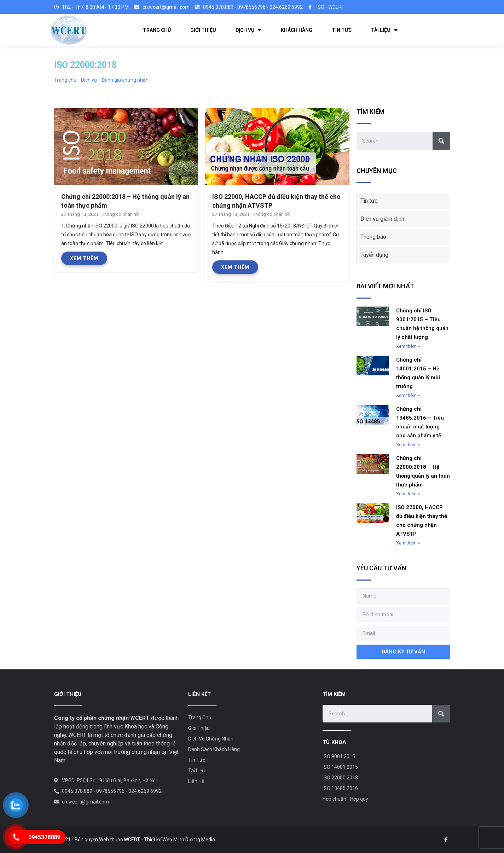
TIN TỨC (342, 30)
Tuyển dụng (374, 255)
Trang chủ (65, 80)
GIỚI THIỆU (203, 30)
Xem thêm (84, 258)
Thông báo (373, 237)
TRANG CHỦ (157, 30)
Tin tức (369, 201)
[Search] (441, 141)
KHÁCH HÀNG (297, 30)
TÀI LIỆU (384, 30)
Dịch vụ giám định (382, 219)
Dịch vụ (89, 80)
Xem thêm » (408, 346)
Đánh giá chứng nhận (125, 80)
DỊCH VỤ (248, 30)
